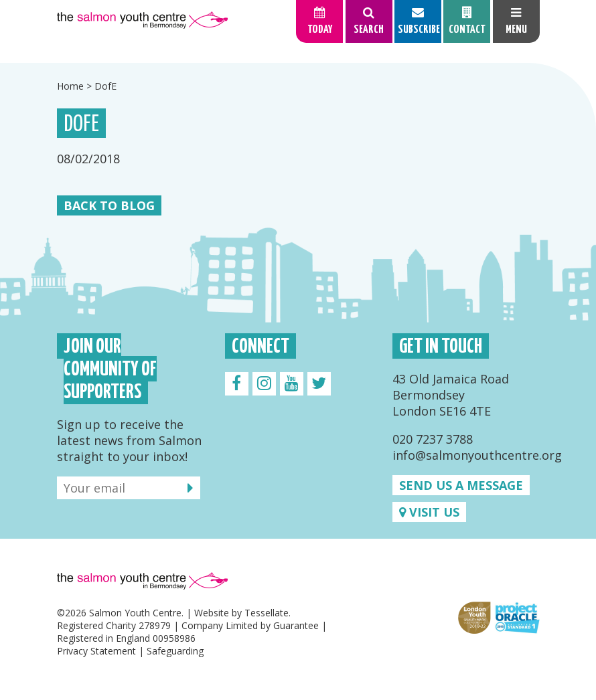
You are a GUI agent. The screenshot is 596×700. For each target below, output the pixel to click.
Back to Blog (109, 205)
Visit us (429, 512)
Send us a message (461, 485)
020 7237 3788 (433, 439)
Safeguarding (175, 651)
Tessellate (267, 613)
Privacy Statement (96, 651)
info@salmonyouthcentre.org (477, 455)
